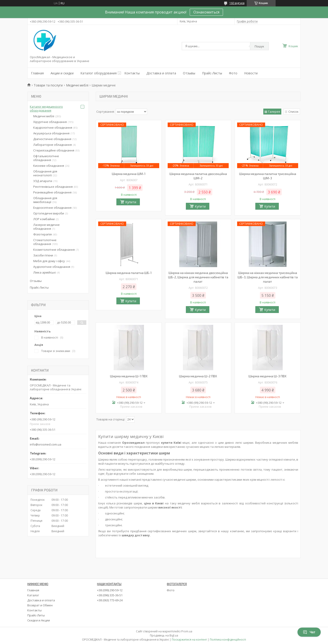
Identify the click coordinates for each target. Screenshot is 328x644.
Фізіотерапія (42, 234)
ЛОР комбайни (44, 219)
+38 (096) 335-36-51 (110, 595)
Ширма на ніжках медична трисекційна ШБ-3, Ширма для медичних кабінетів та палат (268, 277)
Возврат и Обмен (40, 605)
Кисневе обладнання (49, 166)
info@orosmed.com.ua (46, 444)
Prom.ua (187, 631)
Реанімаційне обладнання (52, 192)
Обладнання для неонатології (45, 173)
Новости (251, 73)
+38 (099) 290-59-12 (110, 590)
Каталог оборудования (99, 73)
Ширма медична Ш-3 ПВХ (268, 376)
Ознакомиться (206, 12)
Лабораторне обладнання (53, 145)
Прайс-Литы (36, 615)
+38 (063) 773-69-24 (110, 600)
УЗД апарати (43, 181)
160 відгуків (237, 3)
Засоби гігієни (43, 255)
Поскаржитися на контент (189, 640)
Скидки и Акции (39, 620)
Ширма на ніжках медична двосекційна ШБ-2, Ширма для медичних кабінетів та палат (198, 277)
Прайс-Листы (212, 73)
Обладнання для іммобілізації (45, 200)
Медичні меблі (77, 85)
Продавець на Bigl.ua (164, 635)
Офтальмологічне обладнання (46, 158)
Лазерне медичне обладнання (46, 227)
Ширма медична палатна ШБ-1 (129, 273)
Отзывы (189, 73)
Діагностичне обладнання (52, 139)
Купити (131, 202)
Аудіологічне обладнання (52, 267)
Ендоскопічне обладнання (52, 208)
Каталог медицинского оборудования (46, 108)
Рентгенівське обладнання (53, 187)
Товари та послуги (48, 85)
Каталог (33, 595)
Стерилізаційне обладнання (54, 150)
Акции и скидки (62, 73)
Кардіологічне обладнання (53, 128)
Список (293, 112)
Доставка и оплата (161, 73)
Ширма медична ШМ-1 (129, 174)
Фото (233, 73)
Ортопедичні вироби (49, 213)
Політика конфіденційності (228, 640)
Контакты (132, 73)
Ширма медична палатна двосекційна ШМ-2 (198, 176)
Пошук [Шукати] (259, 46)
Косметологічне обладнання (54, 250)
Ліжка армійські (45, 272)
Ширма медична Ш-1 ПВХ (129, 376)
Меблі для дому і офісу (49, 261)
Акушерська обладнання (51, 133)
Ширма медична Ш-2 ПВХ (198, 376)
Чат (309, 632)
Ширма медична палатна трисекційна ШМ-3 (268, 176)
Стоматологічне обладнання (45, 242)
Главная (37, 73)
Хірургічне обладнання (50, 122)
